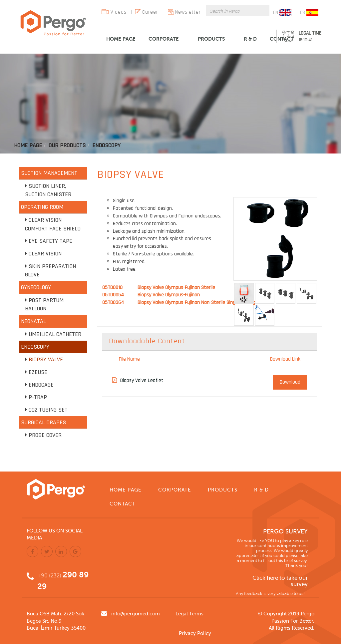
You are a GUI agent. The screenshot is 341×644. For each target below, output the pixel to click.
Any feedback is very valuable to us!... (272, 594)
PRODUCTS (211, 39)
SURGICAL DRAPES (43, 422)
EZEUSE (38, 372)
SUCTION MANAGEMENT (49, 173)
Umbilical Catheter (55, 334)
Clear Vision (45, 254)
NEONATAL (33, 321)
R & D (250, 39)
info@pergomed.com (136, 614)
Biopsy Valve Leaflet (138, 380)
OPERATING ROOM (42, 207)
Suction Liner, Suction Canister (48, 190)
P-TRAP (38, 397)
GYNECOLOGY (36, 287)
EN (282, 13)
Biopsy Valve (46, 359)
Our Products (67, 145)
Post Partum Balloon (44, 305)
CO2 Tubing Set (48, 410)
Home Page (28, 145)
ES (309, 13)
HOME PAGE (121, 39)
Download (290, 382)
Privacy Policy (195, 633)
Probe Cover (45, 435)
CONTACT (282, 39)
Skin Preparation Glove (50, 271)
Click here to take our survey (280, 581)
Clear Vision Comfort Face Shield (53, 224)
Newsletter (188, 12)
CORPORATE (164, 39)
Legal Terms (189, 614)
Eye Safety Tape (50, 241)
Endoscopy (106, 145)
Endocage (41, 385)
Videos (119, 12)
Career (150, 12)
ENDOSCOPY (35, 347)
